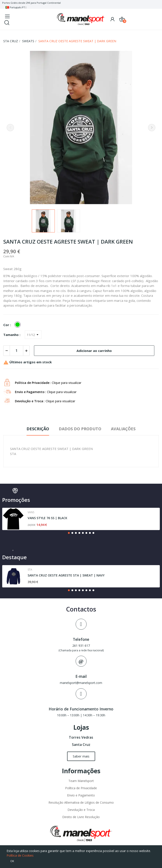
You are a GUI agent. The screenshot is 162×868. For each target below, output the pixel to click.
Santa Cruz (81, 745)
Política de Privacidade (81, 788)
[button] (69, 533)
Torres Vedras (81, 737)
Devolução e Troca (81, 810)
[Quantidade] (16, 351)
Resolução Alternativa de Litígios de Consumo (81, 802)
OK (12, 861)
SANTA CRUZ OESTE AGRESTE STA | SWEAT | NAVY (66, 575)
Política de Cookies (20, 855)
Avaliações (123, 429)
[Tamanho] (33, 335)
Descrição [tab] (38, 429)
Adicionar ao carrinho (94, 351)
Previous (10, 128)
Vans (31, 512)
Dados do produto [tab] (80, 429)
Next (152, 128)
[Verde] (19, 325)
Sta (30, 570)
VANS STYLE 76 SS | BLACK (47, 518)
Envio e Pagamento (81, 795)
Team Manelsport (81, 781)
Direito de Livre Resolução (81, 817)
